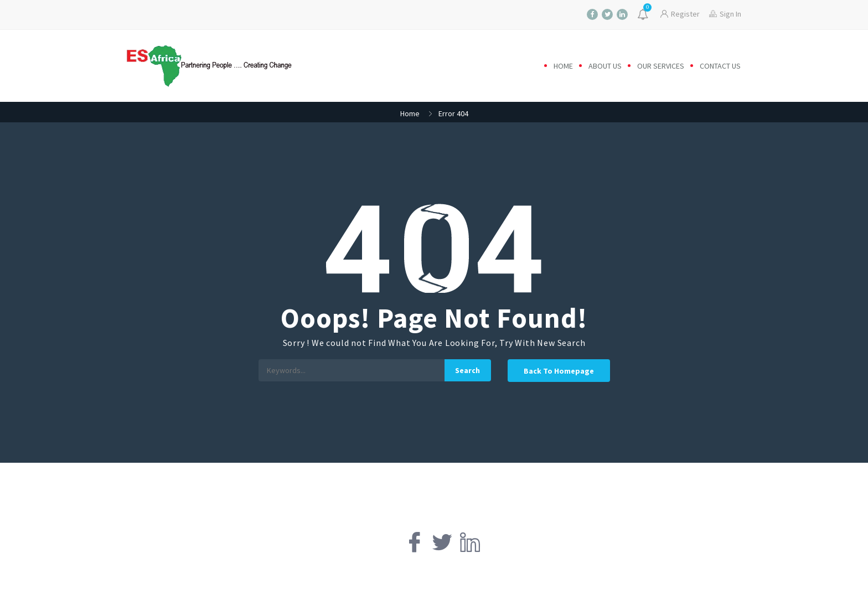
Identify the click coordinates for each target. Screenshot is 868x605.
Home (563, 66)
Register (680, 14)
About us (605, 66)
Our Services (661, 66)
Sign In (725, 14)
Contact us (720, 66)
